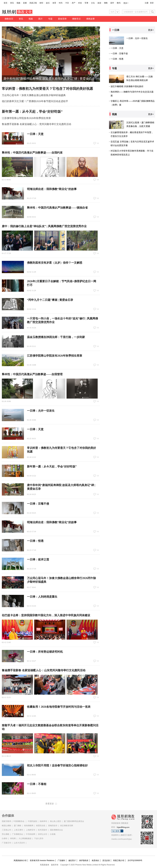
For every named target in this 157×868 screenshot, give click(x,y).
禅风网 (13, 838)
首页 (6, 3)
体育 (54, 3)
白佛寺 (5, 838)
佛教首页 (9, 19)
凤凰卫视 (33, 3)
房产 (74, 3)
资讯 (12, 3)
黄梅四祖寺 (53, 826)
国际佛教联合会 (56, 830)
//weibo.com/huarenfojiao (122, 839)
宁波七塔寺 (39, 838)
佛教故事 (90, 19)
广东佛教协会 (17, 834)
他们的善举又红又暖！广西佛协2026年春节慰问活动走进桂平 (35, 101)
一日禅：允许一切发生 (41, 411)
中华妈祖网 (31, 834)
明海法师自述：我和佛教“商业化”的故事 (52, 189)
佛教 (106, 3)
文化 (93, 3)
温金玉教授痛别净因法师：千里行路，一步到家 (56, 337)
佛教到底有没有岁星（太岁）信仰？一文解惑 (55, 263)
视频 (18, 3)
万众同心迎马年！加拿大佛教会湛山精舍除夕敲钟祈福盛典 (34, 95)
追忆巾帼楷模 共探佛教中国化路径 (127, 86)
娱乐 (48, 3)
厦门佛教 (17, 826)
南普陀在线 (41, 826)
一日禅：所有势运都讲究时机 (45, 652)
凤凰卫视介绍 (119, 860)
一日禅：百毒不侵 (38, 504)
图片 (40, 19)
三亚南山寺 (6, 830)
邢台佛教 (6, 834)
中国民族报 (32, 821)
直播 (25, 3)
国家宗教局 (6, 821)
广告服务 (61, 860)
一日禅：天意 (35, 134)
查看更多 (50, 804)
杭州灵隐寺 (42, 830)
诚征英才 (72, 860)
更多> (151, 30)
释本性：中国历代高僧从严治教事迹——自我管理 (32, 374)
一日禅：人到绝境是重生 (42, 597)
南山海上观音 (56, 821)
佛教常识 (76, 19)
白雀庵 (53, 834)
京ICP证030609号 (135, 860)
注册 (147, 3)
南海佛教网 (29, 826)
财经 (41, 3)
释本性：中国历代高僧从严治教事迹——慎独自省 (57, 208)
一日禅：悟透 (35, 541)
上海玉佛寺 (18, 830)
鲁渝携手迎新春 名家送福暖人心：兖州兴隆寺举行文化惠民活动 (36, 124)
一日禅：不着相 (37, 784)
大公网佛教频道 (25, 838)
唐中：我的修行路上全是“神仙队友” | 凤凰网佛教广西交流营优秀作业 (44, 226)
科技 (80, 3)
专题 (50, 19)
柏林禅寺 (43, 821)
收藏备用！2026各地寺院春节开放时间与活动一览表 (59, 707)
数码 (119, 3)
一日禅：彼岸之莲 (38, 560)
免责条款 (95, 860)
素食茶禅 (62, 19)
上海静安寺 (31, 830)
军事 (86, 3)
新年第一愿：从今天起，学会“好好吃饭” (32, 112)
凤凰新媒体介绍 (20, 860)
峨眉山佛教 (6, 826)
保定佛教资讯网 (67, 826)
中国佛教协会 (19, 821)
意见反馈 (106, 860)
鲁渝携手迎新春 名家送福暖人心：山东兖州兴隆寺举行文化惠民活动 (44, 670)
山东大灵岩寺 (19, 843)
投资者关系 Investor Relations (42, 860)
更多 (125, 3)
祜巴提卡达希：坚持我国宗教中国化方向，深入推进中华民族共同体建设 (46, 615)
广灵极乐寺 (6, 843)
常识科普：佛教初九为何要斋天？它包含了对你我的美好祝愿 (47, 89)
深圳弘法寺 (42, 834)
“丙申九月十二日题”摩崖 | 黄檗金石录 (50, 300)
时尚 (61, 3)
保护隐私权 (84, 860)
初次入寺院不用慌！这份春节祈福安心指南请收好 (57, 765)
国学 (112, 3)
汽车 (67, 3)
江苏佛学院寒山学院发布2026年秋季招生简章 (26, 118)
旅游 (99, 3)
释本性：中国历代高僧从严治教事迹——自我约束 (32, 153)
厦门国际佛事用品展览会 (74, 821)
